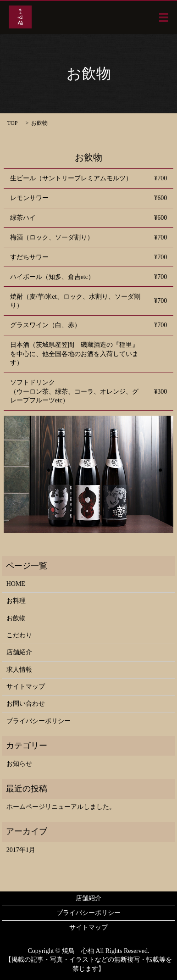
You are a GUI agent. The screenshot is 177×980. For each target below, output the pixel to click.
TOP (12, 123)
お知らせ (19, 764)
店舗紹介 (19, 652)
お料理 (16, 601)
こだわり (19, 635)
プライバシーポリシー (39, 721)
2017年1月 (21, 850)
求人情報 (19, 670)
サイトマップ (26, 687)
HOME (16, 584)
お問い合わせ (26, 704)
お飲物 (16, 618)
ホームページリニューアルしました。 (61, 807)
